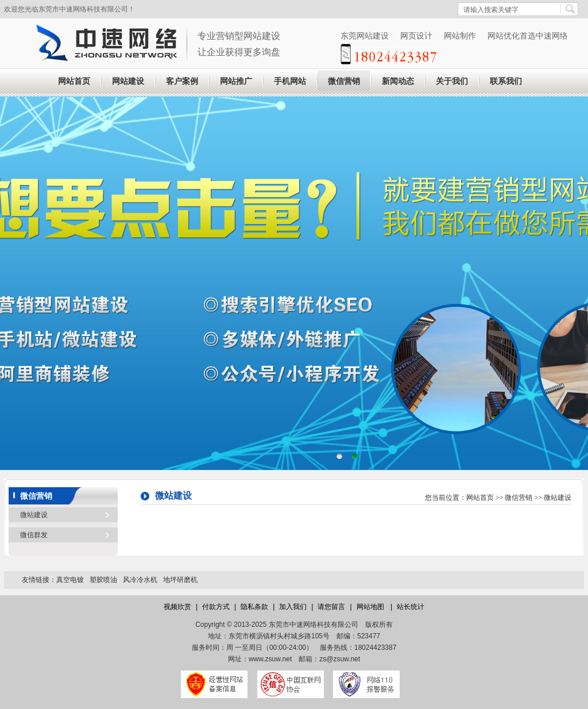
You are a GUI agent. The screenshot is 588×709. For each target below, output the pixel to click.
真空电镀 (70, 580)
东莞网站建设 (365, 36)
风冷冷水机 (140, 580)
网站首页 (74, 81)
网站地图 (371, 607)
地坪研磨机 (180, 580)
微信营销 (344, 81)
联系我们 (506, 81)
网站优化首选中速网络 (528, 36)
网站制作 (460, 36)
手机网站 (290, 81)
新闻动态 (398, 81)
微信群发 (34, 535)
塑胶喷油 (103, 580)
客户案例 (182, 81)
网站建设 (128, 81)
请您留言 (331, 607)
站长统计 (411, 607)
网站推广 (236, 81)
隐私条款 (254, 607)
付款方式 (216, 607)
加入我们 (293, 607)
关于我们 (452, 81)
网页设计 (416, 36)
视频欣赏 (177, 607)
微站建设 (34, 515)
